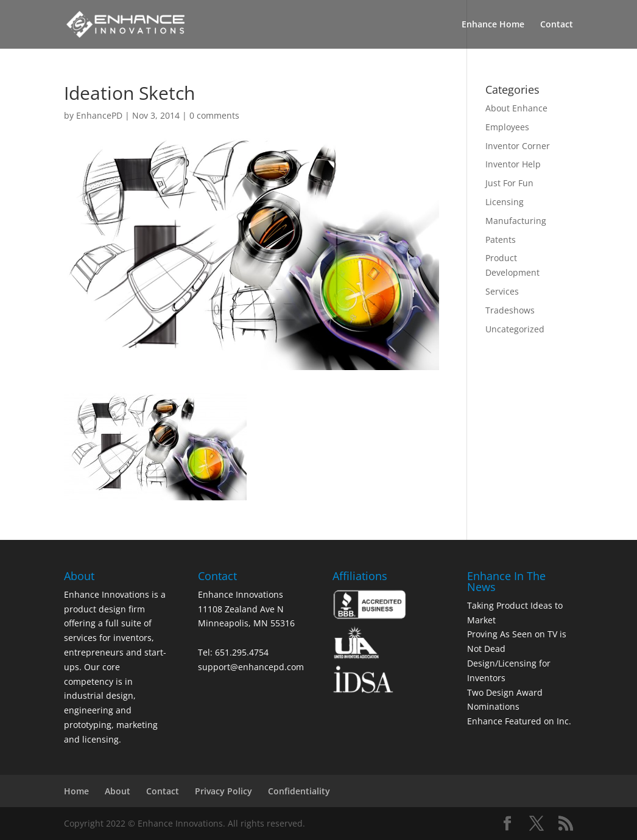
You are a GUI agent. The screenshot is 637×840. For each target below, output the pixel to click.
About (118, 791)
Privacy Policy (223, 791)
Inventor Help (513, 164)
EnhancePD (99, 115)
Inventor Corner (518, 146)
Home (76, 791)
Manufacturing (516, 221)
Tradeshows (510, 310)
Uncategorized (515, 329)
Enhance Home (493, 25)
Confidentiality (299, 791)
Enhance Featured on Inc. (519, 721)
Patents (501, 240)
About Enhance (516, 108)
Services (502, 291)
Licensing (505, 202)
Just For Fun (509, 183)
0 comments (214, 115)
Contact (557, 25)
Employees (507, 127)
